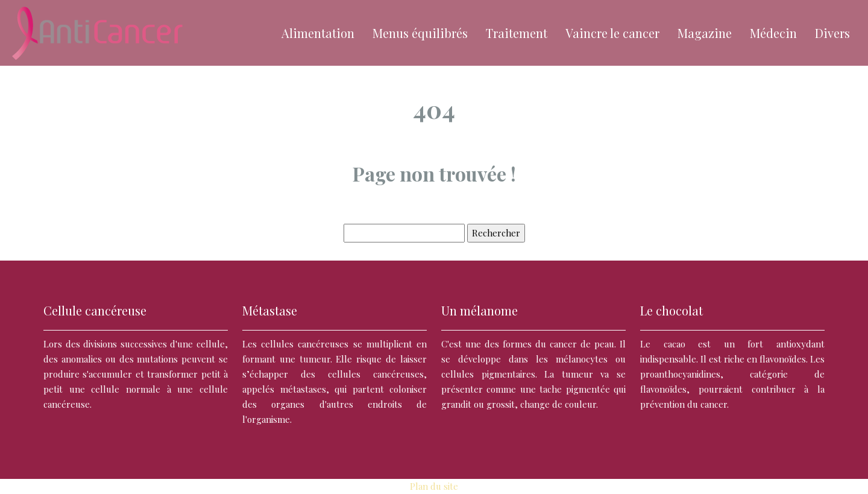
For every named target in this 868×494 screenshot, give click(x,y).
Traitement (517, 33)
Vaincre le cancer (612, 33)
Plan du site (434, 486)
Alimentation (318, 33)
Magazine (705, 33)
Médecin (773, 33)
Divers (832, 33)
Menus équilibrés (420, 33)
